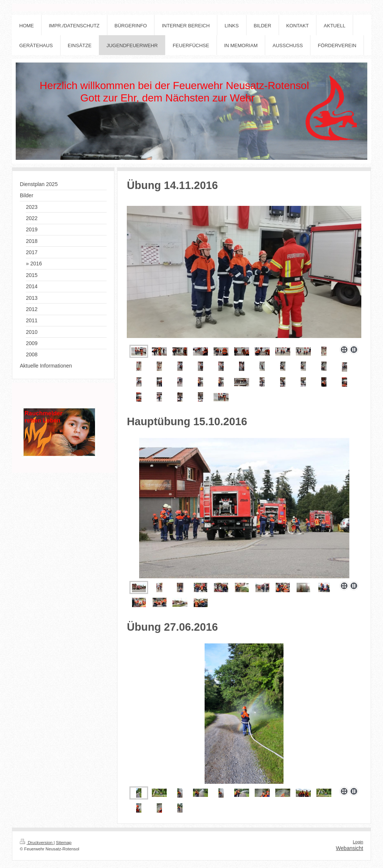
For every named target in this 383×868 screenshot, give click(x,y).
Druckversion (37, 843)
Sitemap (64, 843)
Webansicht (350, 848)
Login (358, 842)
